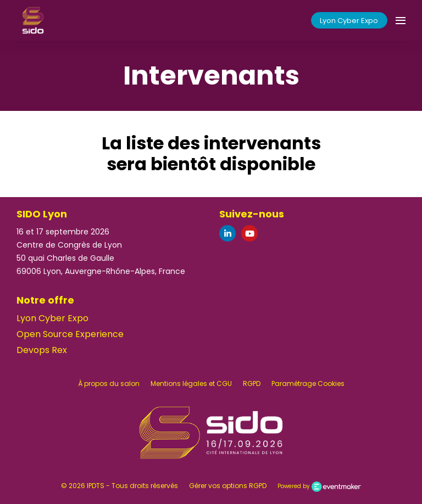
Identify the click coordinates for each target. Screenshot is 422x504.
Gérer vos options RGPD (228, 486)
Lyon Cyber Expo (349, 21)
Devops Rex (42, 350)
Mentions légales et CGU (191, 383)
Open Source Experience (70, 334)
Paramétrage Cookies (308, 383)
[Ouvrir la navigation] (401, 20)
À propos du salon (109, 383)
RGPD (252, 383)
